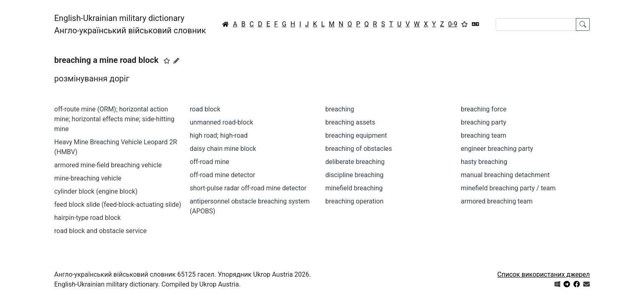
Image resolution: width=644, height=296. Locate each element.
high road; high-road (219, 135)
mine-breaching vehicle (88, 178)
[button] (167, 61)
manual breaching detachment (505, 175)
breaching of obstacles (359, 149)
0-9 (453, 24)
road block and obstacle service (100, 231)
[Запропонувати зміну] (176, 61)
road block (205, 109)
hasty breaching (484, 162)
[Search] (536, 24)
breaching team (484, 135)
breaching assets (350, 122)
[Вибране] (465, 24)
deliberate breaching (355, 162)
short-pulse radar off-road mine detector (248, 188)
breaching (340, 109)
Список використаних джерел (544, 274)
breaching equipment (356, 135)
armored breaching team (497, 201)
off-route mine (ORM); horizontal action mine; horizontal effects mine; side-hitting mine (114, 119)
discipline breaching (354, 175)
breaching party (484, 122)
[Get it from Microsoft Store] (557, 284)
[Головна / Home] (225, 24)
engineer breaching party (497, 149)
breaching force (484, 109)
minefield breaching (354, 188)
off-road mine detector (222, 175)
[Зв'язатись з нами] (586, 284)
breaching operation (354, 201)
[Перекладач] (476, 24)
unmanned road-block (222, 122)
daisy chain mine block (223, 149)
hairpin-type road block (87, 218)
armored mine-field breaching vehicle (108, 165)
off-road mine (209, 162)
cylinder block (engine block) (96, 191)
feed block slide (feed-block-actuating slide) (118, 205)
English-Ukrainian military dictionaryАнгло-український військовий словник (130, 24)
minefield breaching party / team (508, 188)
